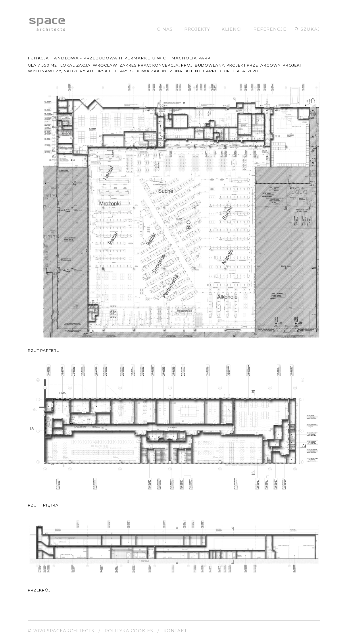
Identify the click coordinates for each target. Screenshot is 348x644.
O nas (165, 29)
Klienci (232, 29)
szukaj (310, 29)
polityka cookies (129, 631)
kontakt (175, 631)
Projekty (197, 29)
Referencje (270, 29)
